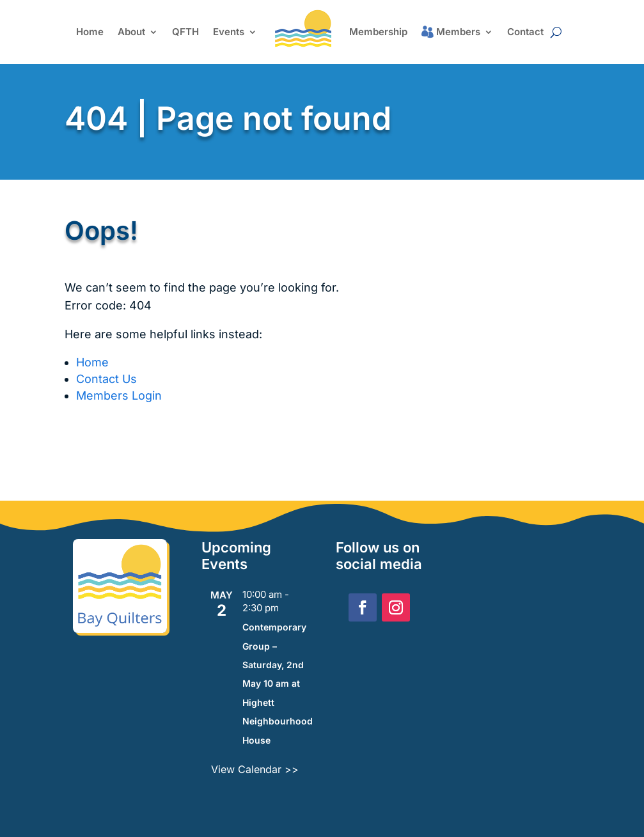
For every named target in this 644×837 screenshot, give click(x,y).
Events (229, 32)
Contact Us (106, 379)
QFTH (185, 32)
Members (458, 32)
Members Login (119, 395)
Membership (378, 32)
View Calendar (248, 769)
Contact (525, 32)
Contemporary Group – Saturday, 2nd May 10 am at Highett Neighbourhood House (278, 683)
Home (90, 32)
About (131, 32)
